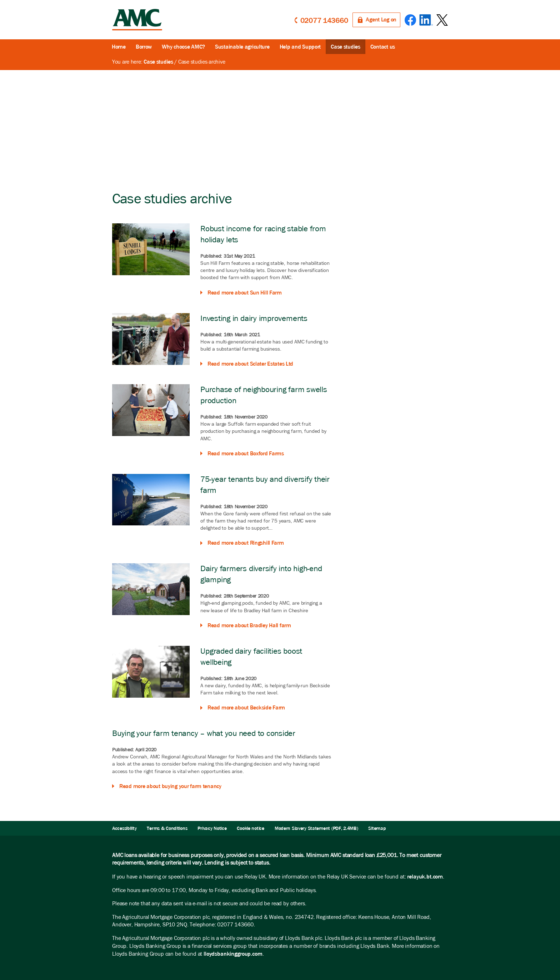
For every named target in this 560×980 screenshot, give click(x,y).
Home (119, 47)
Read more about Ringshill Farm (246, 543)
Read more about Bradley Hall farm (249, 625)
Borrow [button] (144, 47)
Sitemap (377, 828)
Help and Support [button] (300, 47)
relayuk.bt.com (425, 877)
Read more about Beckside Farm (246, 707)
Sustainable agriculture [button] (242, 47)
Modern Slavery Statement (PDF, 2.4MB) (316, 828)
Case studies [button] (346, 47)
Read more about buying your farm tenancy (170, 786)
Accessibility (124, 828)
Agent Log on (381, 19)
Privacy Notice (212, 828)
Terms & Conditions (167, 828)
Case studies (158, 62)
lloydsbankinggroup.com (233, 954)
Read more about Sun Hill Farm (245, 293)
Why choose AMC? (183, 47)
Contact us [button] (383, 47)
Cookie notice (250, 828)
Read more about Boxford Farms (246, 453)
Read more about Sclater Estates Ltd (250, 364)
